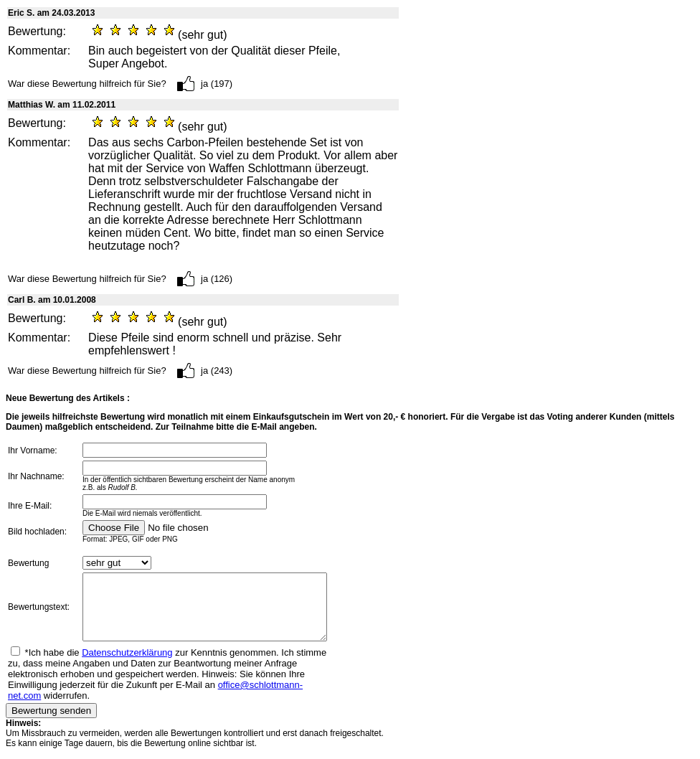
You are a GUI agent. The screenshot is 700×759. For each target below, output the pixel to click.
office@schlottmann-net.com (174, 698)
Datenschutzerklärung (127, 665)
